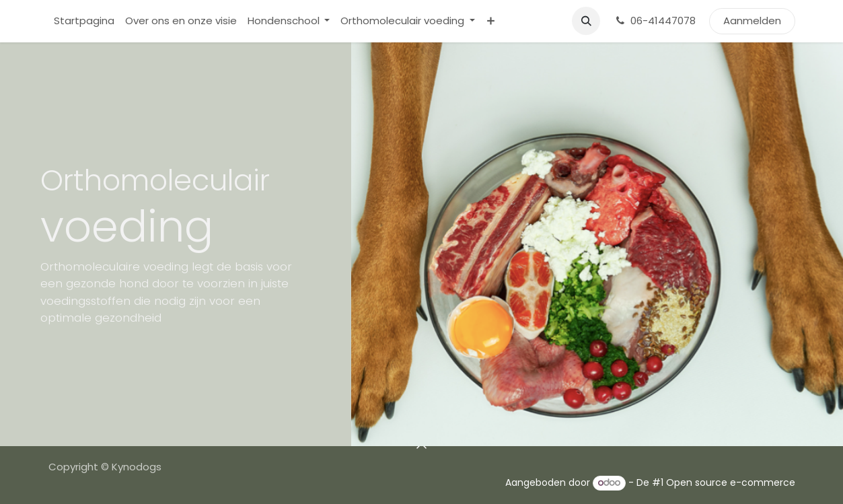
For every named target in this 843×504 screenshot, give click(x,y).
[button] (586, 21)
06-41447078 (654, 21)
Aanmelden (752, 21)
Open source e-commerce (731, 482)
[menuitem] (84, 21)
